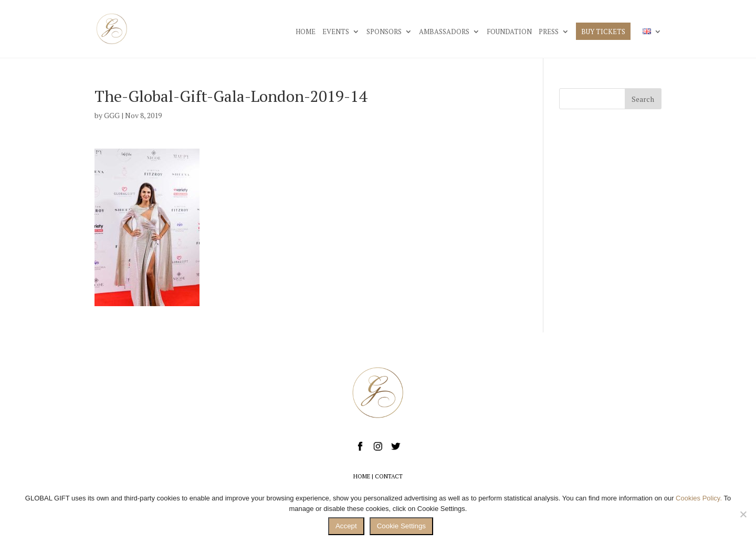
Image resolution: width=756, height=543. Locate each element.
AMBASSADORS (444, 32)
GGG (112, 115)
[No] (743, 514)
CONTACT (389, 476)
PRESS (549, 32)
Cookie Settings (401, 526)
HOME (306, 32)
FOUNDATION (509, 32)
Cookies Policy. (699, 498)
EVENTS (336, 32)
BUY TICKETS (603, 32)
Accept (346, 526)
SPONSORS (384, 32)
